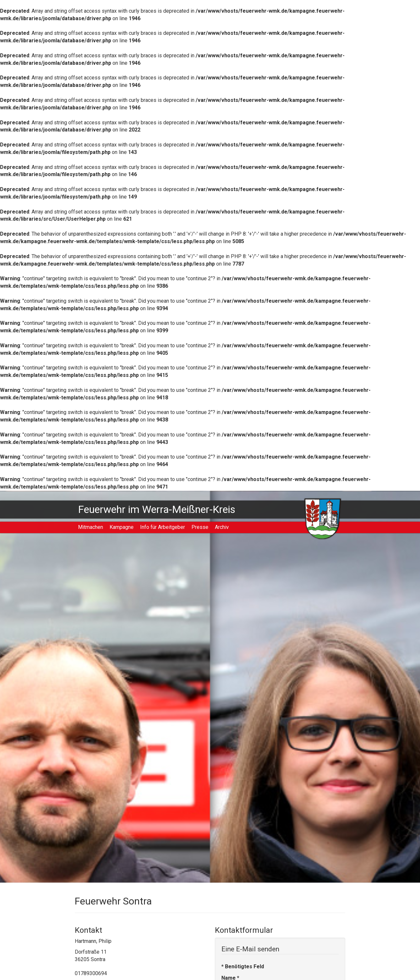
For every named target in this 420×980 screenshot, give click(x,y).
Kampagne (122, 527)
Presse (200, 527)
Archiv (222, 527)
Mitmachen (91, 527)
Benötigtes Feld (243, 966)
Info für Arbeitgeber (163, 527)
